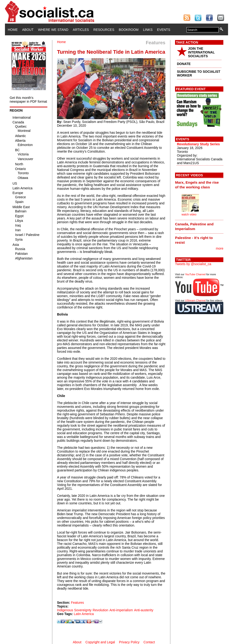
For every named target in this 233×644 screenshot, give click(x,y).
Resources (104, 30)
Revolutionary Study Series (198, 144)
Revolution (100, 610)
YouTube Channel (195, 274)
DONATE (184, 64)
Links (148, 30)
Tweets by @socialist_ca (193, 264)
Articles (81, 30)
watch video (189, 215)
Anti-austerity (144, 610)
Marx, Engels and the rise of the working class (197, 185)
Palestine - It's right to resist (194, 240)
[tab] (199, 185)
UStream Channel (195, 300)
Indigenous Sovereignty (74, 610)
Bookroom (129, 30)
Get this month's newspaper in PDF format (28, 100)
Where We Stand (53, 30)
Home (13, 30)
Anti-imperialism (121, 610)
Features (77, 603)
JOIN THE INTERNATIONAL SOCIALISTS (201, 52)
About (28, 30)
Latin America (84, 614)
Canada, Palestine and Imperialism (194, 226)
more (220, 248)
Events (164, 30)
